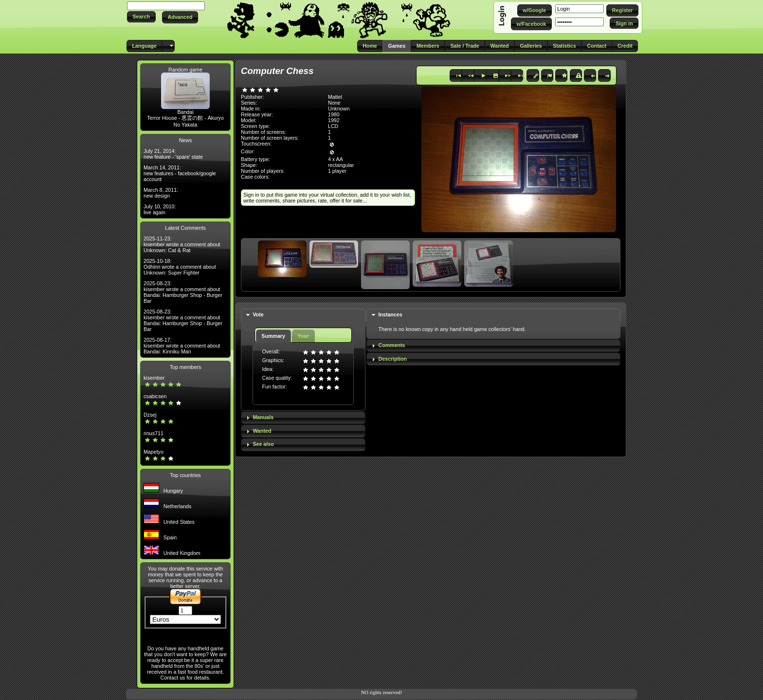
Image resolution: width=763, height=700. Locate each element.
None (334, 103)
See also (263, 444)
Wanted (262, 431)
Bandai (185, 112)
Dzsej (150, 415)
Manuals (263, 417)
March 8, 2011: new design (161, 193)
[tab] (303, 315)
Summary (273, 336)
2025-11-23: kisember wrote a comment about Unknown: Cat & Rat (182, 244)
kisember (154, 378)
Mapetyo (154, 452)
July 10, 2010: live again (160, 209)
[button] (141, 17)
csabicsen (155, 396)
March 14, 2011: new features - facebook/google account (180, 173)
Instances (390, 314)
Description (392, 359)
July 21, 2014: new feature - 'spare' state (173, 154)
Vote (258, 314)
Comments (391, 345)
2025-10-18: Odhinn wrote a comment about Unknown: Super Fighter (180, 267)
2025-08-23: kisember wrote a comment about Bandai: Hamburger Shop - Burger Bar (183, 292)
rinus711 (154, 433)
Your (303, 336)
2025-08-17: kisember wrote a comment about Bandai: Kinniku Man (182, 346)
